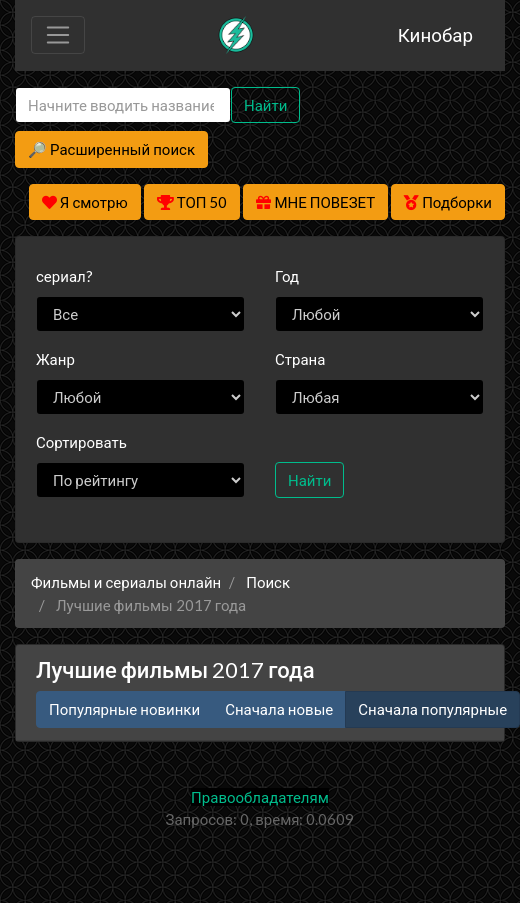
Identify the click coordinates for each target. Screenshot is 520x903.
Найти (265, 105)
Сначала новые (279, 709)
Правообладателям (260, 797)
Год (287, 276)
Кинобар (435, 34)
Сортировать (81, 442)
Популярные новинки (124, 709)
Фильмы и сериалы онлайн (126, 582)
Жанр (55, 359)
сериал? (64, 276)
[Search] (123, 105)
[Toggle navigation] (58, 35)
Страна (300, 359)
